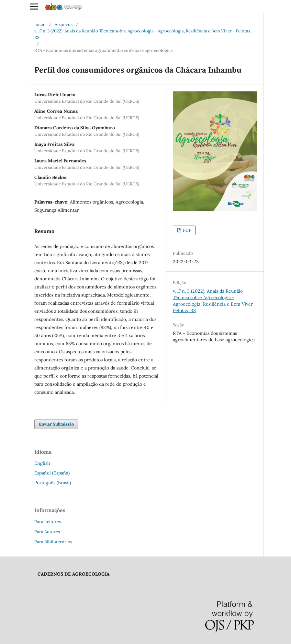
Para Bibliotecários (53, 542)
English (42, 463)
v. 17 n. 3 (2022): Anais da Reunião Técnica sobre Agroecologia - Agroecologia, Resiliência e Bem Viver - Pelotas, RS (143, 34)
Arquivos (64, 24)
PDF (186, 230)
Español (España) (52, 473)
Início (40, 24)
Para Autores (47, 532)
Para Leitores (48, 522)
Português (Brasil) (53, 483)
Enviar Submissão (56, 424)
